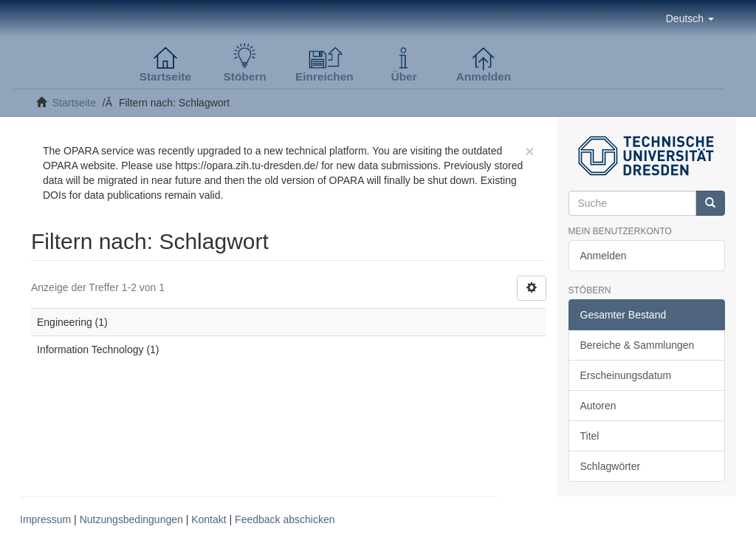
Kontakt (209, 519)
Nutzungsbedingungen (131, 519)
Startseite (74, 103)
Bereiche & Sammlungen (638, 345)
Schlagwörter (611, 466)
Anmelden (604, 256)
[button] (690, 18)
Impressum (45, 519)
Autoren (598, 406)
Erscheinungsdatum (626, 375)
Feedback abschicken (285, 519)
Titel (590, 436)
